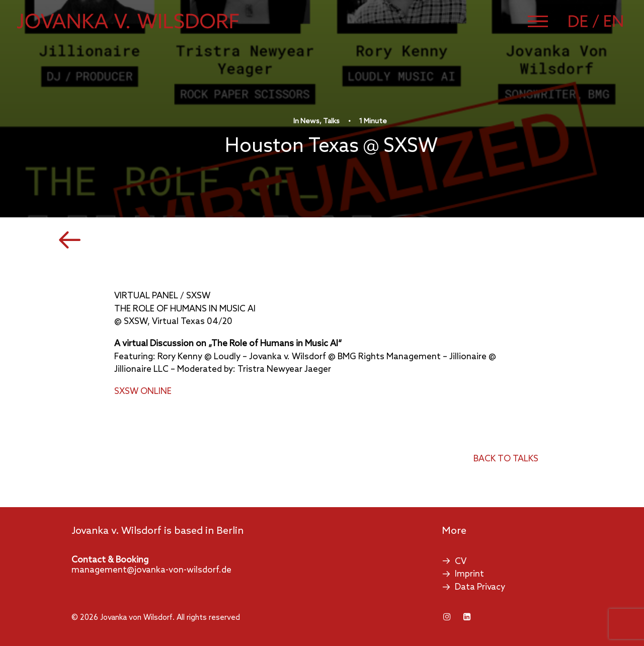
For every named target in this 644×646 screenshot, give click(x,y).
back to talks (506, 459)
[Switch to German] (585, 21)
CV (461, 562)
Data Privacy (480, 587)
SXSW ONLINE (143, 392)
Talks (331, 122)
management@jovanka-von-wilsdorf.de (151, 570)
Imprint (469, 574)
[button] (538, 21)
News (310, 122)
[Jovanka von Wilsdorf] (128, 21)
